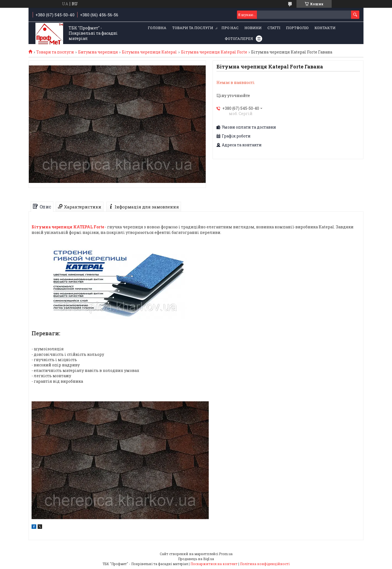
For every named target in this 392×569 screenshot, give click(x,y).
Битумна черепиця (98, 52)
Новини (253, 28)
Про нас (230, 28)
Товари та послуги (193, 28)
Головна (157, 28)
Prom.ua (226, 554)
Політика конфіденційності (265, 564)
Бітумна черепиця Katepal (149, 52)
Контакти (325, 28)
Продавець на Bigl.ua (196, 559)
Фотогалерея (239, 39)
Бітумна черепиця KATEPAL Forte (68, 227)
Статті (274, 28)
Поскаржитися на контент (214, 564)
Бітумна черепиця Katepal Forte (214, 52)
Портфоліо (297, 28)
